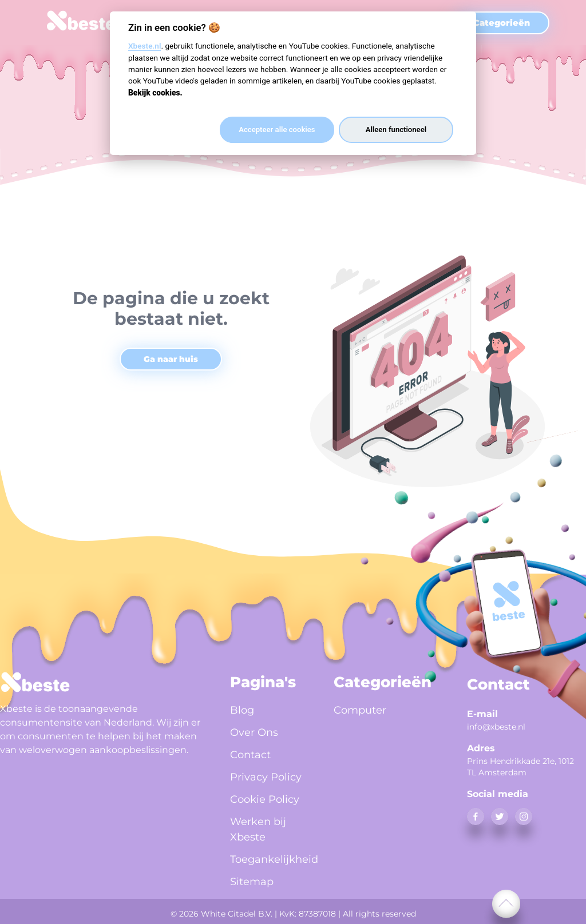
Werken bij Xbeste (258, 829)
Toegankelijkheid (268, 859)
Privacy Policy (266, 777)
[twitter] (500, 817)
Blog (242, 710)
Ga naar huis (171, 359)
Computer (360, 710)
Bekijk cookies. (155, 93)
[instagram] (524, 817)
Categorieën (502, 23)
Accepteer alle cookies (277, 130)
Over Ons (254, 732)
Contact (250, 755)
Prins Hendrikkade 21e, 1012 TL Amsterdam (520, 767)
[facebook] (476, 817)
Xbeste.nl (144, 46)
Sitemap (252, 882)
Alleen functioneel (396, 130)
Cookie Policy (265, 799)
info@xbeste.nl (496, 727)
